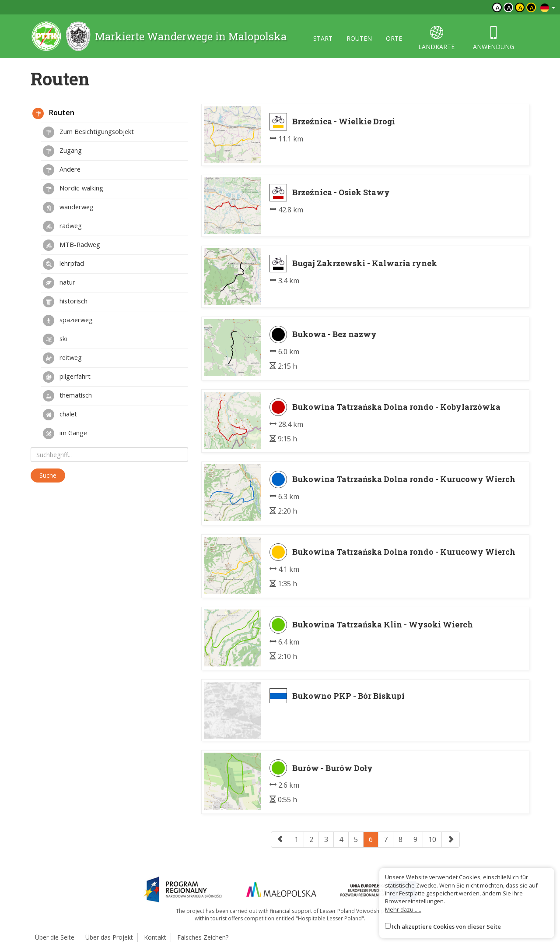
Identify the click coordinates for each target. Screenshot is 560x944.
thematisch (67, 396)
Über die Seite (55, 937)
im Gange (65, 433)
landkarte (436, 38)
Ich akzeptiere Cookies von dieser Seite (446, 926)
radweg (62, 226)
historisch (65, 302)
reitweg (62, 358)
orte (394, 38)
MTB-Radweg (72, 245)
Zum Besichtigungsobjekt (88, 132)
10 (432, 839)
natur (59, 283)
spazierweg (68, 321)
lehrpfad (63, 264)
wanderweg (68, 208)
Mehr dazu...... (403, 909)
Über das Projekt (109, 937)
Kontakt (155, 937)
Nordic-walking (73, 189)
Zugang (62, 151)
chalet (60, 415)
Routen (53, 113)
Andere (62, 170)
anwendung (493, 38)
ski (55, 339)
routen (359, 38)
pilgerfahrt (67, 377)
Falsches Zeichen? (203, 937)
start (323, 38)
